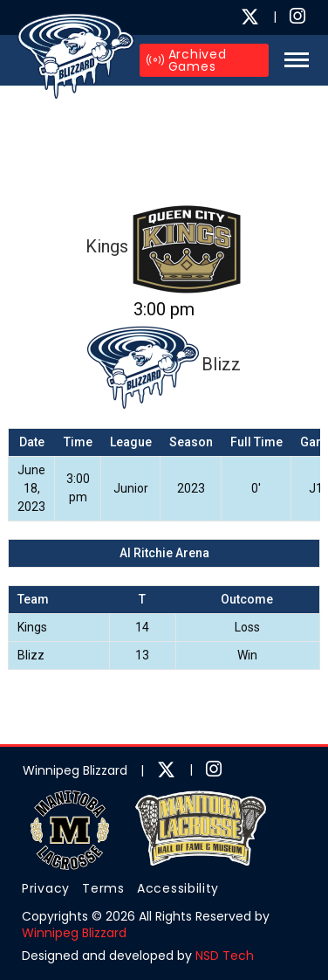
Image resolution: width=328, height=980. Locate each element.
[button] (292, 60)
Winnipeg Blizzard (74, 933)
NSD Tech (225, 956)
